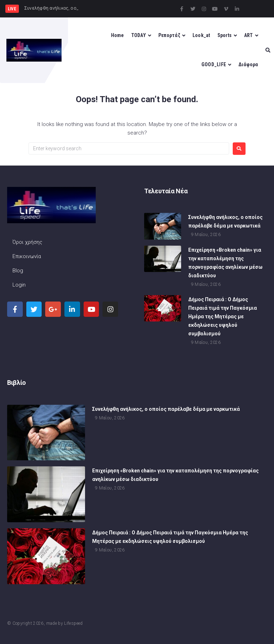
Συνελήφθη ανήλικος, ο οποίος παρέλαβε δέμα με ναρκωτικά (166, 410)
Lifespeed (73, 623)
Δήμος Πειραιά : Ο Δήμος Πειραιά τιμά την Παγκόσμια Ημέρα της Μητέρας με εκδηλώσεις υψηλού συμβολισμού (223, 317)
